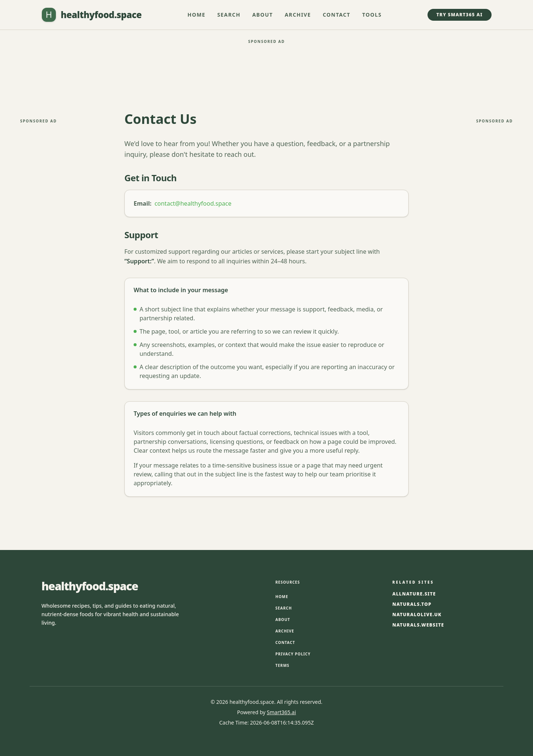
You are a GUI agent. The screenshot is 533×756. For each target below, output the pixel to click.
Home (197, 15)
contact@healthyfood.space (193, 203)
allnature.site (414, 594)
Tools (372, 15)
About (263, 15)
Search (229, 15)
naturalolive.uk (417, 615)
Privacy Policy (293, 654)
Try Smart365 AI (460, 15)
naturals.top (412, 604)
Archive (298, 15)
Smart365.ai (281, 712)
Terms (282, 665)
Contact (337, 15)
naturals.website (418, 625)
